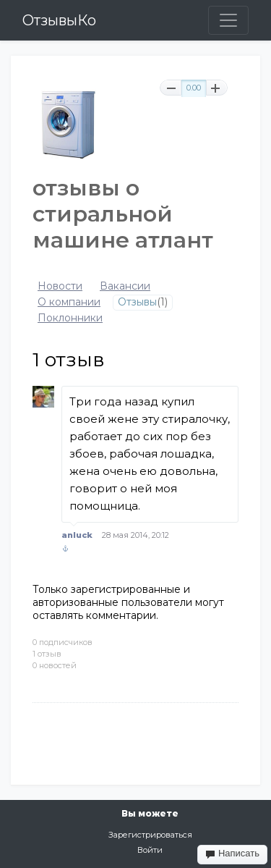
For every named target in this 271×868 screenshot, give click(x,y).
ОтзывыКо (59, 20)
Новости (60, 286)
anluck (77, 535)
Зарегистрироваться (150, 835)
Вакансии (125, 286)
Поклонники (70, 318)
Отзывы (137, 302)
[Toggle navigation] (228, 20)
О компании (69, 302)
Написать (232, 854)
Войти (150, 850)
